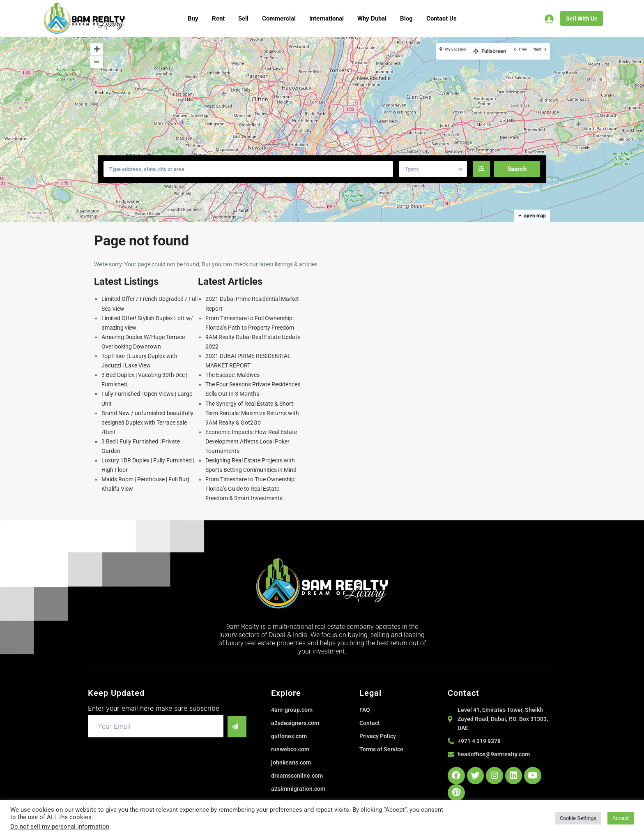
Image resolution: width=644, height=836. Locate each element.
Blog (406, 18)
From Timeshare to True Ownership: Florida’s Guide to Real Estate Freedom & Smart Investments (251, 489)
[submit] (234, 726)
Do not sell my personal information (60, 827)
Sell (243, 18)
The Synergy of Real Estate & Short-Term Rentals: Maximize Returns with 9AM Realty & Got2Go (252, 413)
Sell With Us (582, 18)
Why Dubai (372, 18)
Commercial (279, 18)
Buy (193, 18)
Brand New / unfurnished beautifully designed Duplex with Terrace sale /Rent (147, 423)
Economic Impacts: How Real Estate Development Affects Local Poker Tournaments (251, 441)
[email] (153, 726)
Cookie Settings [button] (578, 818)
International (327, 18)
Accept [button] (621, 818)
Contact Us (442, 18)
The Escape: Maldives (232, 375)
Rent (218, 18)
